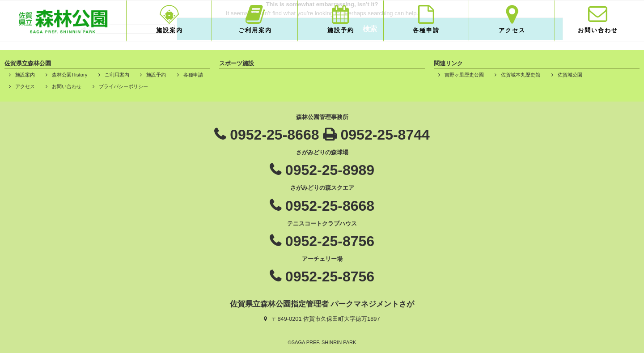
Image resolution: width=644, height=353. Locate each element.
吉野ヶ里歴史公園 (464, 75)
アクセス (512, 30)
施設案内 (169, 30)
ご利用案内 (255, 30)
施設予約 (341, 30)
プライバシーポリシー (123, 86)
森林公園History (70, 75)
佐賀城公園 (570, 75)
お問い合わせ (598, 30)
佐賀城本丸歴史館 (521, 75)
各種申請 (426, 30)
